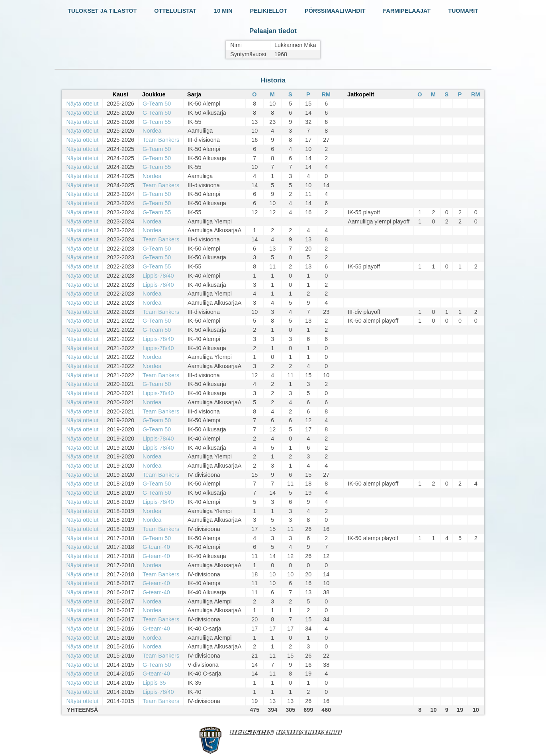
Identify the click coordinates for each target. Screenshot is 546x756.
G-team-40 (156, 547)
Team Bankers (161, 140)
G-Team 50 (157, 104)
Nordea (152, 131)
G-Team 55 (157, 122)
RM (326, 94)
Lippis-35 (154, 683)
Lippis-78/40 (158, 276)
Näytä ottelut (82, 104)
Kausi (120, 94)
